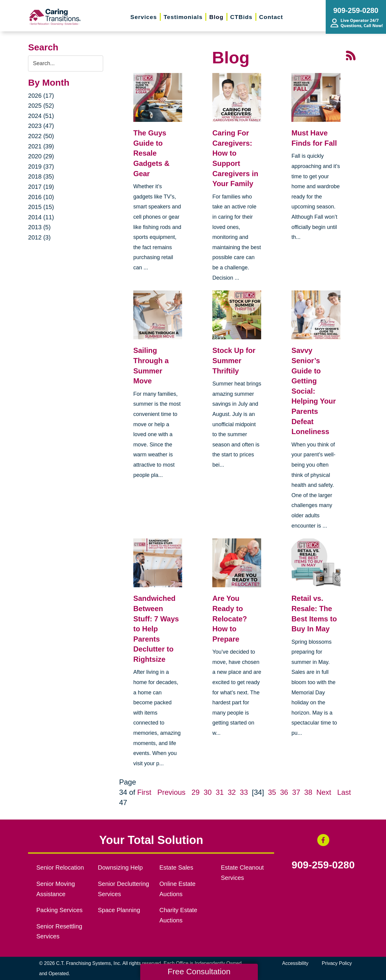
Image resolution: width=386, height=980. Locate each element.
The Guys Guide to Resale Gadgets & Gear (151, 153)
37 (296, 792)
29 (196, 792)
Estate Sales (176, 867)
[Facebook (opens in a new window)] (323, 840)
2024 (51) (41, 116)
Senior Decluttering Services (124, 889)
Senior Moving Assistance (56, 889)
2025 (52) (41, 106)
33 (244, 792)
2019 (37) (41, 167)
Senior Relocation (60, 867)
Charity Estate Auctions (178, 915)
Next (324, 792)
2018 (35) (41, 176)
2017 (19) (41, 187)
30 (208, 792)
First (144, 792)
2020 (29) (41, 156)
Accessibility (295, 963)
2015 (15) (41, 207)
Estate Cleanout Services (242, 873)
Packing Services (60, 910)
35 (272, 792)
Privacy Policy (337, 963)
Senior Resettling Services (59, 931)
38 (308, 792)
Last (344, 792)
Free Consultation (199, 972)
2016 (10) (41, 197)
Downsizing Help (120, 867)
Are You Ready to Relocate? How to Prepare (230, 618)
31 (220, 792)
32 (232, 792)
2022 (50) (41, 136)
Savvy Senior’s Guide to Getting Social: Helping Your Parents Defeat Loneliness (313, 391)
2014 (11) (41, 217)
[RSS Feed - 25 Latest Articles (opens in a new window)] (351, 55)
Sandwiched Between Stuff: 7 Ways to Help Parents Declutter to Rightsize (156, 629)
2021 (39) (41, 146)
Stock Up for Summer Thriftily (234, 360)
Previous (171, 792)
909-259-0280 (323, 865)
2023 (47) (41, 126)
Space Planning (119, 910)
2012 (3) (39, 237)
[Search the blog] (66, 63)
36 (284, 792)
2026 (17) (41, 96)
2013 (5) (39, 227)
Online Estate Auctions (177, 889)
